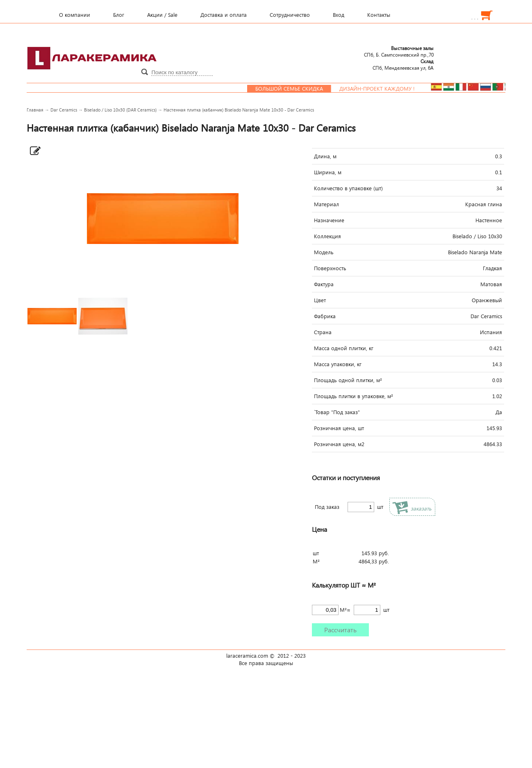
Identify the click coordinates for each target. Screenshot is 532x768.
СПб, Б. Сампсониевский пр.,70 (399, 51)
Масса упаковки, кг (338, 364)
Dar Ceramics (64, 110)
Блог (119, 15)
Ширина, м (328, 172)
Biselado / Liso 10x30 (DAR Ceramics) (120, 110)
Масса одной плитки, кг (344, 348)
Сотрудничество (290, 15)
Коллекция (327, 236)
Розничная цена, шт (339, 428)
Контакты (379, 15)
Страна (323, 332)
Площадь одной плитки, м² (348, 380)
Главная (35, 110)
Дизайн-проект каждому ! (391, 89)
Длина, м (325, 156)
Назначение (329, 220)
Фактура (324, 284)
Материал (326, 204)
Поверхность (330, 268)
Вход (339, 15)
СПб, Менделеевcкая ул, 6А (403, 64)
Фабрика (325, 316)
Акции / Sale (162, 15)
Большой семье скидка (303, 89)
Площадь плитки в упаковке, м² (354, 396)
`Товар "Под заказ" (337, 412)
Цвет (320, 300)
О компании (75, 15)
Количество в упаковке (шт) (348, 188)
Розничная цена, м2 (339, 444)
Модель (324, 252)
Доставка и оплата (224, 15)
